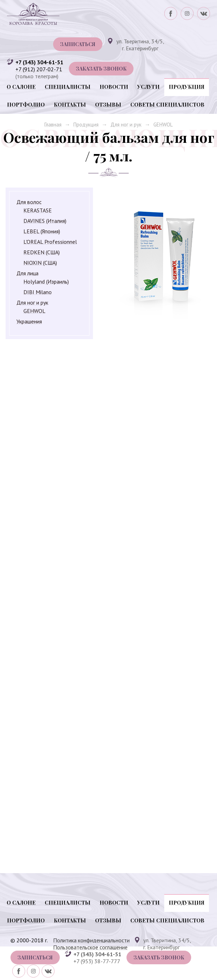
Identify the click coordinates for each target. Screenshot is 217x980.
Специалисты (68, 87)
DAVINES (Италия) (45, 221)
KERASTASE (38, 210)
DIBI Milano (38, 292)
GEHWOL (163, 125)
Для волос (29, 202)
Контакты (70, 104)
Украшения (29, 321)
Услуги (149, 87)
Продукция (187, 87)
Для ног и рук (126, 125)
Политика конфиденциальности (91, 940)
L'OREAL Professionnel (50, 242)
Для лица (27, 273)
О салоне (21, 87)
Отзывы (108, 104)
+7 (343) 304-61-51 (39, 62)
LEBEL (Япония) (42, 231)
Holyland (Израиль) (46, 281)
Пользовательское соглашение (90, 947)
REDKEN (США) (42, 252)
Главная (53, 125)
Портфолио (26, 104)
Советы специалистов (167, 104)
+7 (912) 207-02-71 (39, 69)
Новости (114, 87)
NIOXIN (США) (40, 263)
